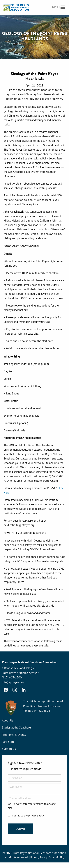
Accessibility (56, 857)
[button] (56, 7)
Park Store (8, 742)
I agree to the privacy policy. (29, 816)
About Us (8, 720)
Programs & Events (14, 735)
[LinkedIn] (24, 690)
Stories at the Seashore (16, 727)
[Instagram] (15, 690)
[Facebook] (6, 690)
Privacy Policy (39, 857)
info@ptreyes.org (13, 682)
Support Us (9, 749)
